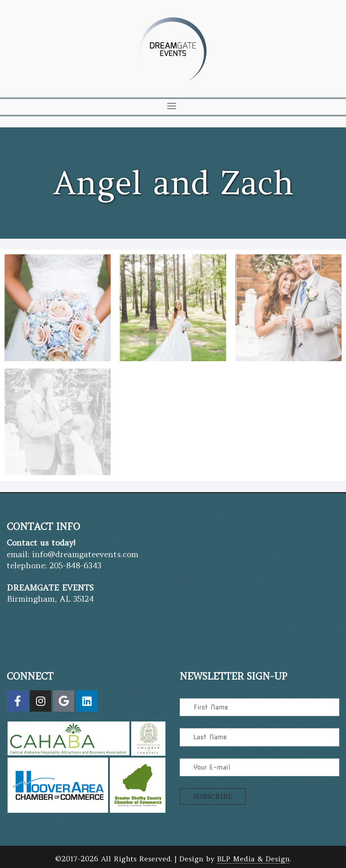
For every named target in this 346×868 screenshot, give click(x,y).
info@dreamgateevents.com (85, 553)
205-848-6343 (75, 564)
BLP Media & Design (253, 858)
